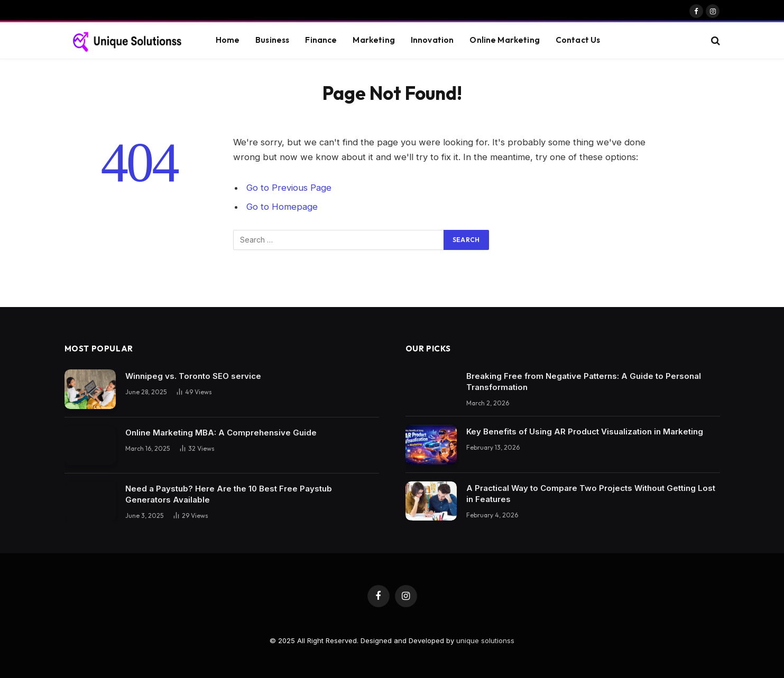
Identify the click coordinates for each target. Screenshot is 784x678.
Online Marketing (504, 40)
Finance (321, 40)
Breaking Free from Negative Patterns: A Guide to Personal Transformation (584, 382)
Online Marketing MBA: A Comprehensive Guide (221, 433)
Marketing (373, 40)
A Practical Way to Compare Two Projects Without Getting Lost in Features (591, 494)
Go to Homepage (282, 207)
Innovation (432, 40)
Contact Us (578, 40)
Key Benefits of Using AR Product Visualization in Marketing (585, 431)
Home (228, 40)
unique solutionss (485, 640)
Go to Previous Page (289, 188)
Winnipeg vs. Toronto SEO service (193, 376)
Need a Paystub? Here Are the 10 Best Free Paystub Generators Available (229, 494)
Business (272, 40)
